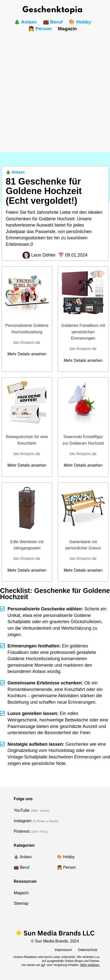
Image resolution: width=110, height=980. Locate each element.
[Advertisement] (55, 90)
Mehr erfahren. (90, 965)
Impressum (63, 950)
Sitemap (21, 903)
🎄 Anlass (25, 22)
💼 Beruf (53, 22)
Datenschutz (88, 950)
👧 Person (40, 29)
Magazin (67, 29)
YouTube (22, 810)
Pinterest (22, 831)
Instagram (23, 821)
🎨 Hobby (80, 22)
